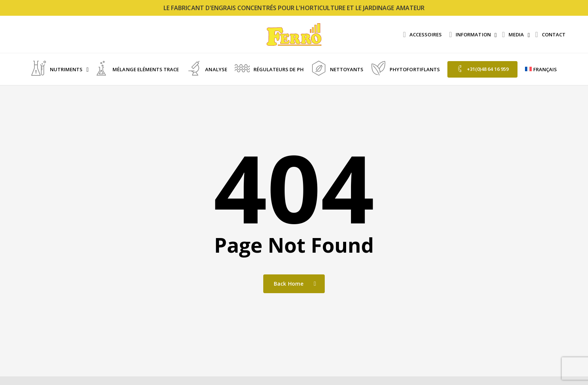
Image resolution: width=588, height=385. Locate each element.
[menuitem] (541, 69)
